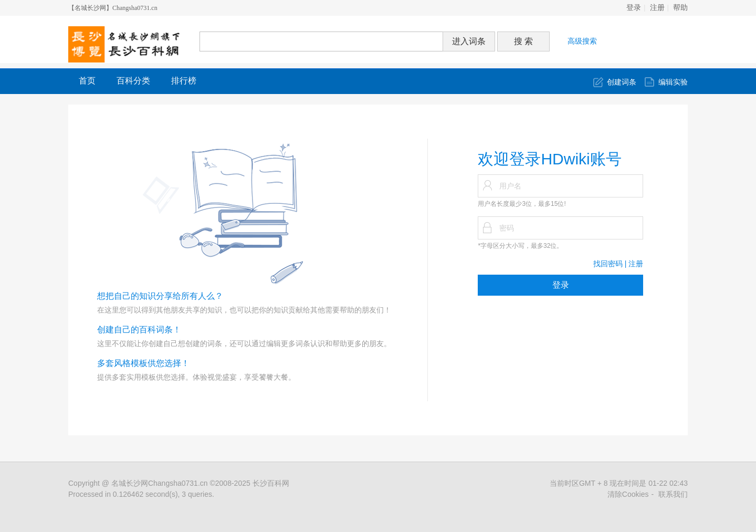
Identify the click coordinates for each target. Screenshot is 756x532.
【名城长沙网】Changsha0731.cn (113, 8)
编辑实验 (673, 82)
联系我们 (673, 494)
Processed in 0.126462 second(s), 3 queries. (141, 494)
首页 (87, 81)
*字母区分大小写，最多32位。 (520, 246)
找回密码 (608, 264)
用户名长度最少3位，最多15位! (522, 204)
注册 (657, 8)
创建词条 (622, 82)
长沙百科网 (271, 483)
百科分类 (133, 81)
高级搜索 (582, 41)
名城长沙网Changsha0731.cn (160, 483)
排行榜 (184, 81)
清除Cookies (628, 494)
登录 (634, 8)
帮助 (680, 8)
